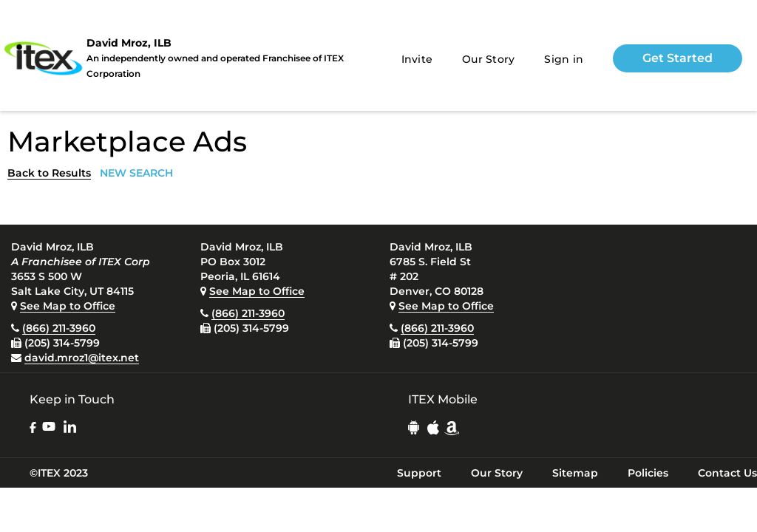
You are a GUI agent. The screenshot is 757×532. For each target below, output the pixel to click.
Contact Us (727, 473)
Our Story (488, 59)
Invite (417, 59)
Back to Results (49, 173)
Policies (648, 473)
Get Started (678, 58)
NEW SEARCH (136, 173)
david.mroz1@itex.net (82, 358)
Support (419, 473)
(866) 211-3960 (59, 328)
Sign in (564, 59)
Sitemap (575, 473)
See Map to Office (68, 306)
